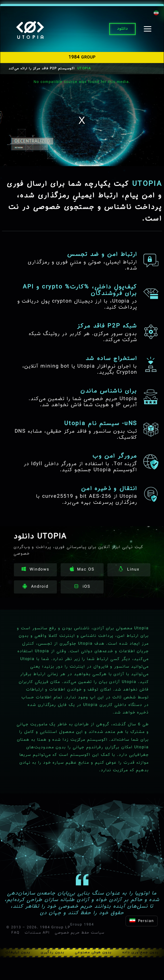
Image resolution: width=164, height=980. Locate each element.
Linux (129, 570)
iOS (82, 587)
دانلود (122, 29)
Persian (142, 921)
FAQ (16, 933)
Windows (35, 570)
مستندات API (37, 933)
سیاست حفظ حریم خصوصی (80, 933)
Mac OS (82, 570)
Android (35, 587)
